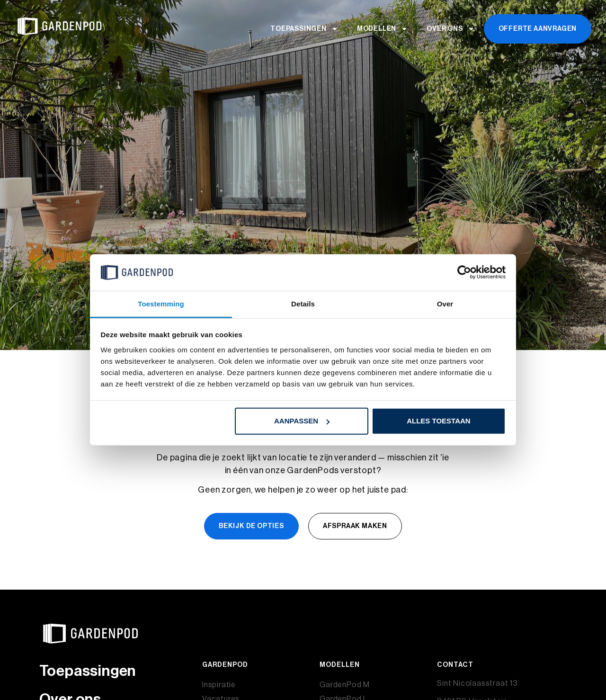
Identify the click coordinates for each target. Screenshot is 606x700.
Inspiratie (219, 685)
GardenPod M (345, 685)
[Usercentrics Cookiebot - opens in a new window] (464, 272)
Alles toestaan (438, 421)
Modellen (382, 29)
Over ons (450, 29)
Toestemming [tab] (161, 304)
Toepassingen (304, 29)
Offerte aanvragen (538, 29)
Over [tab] (445, 304)
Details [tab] (303, 304)
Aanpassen (302, 421)
